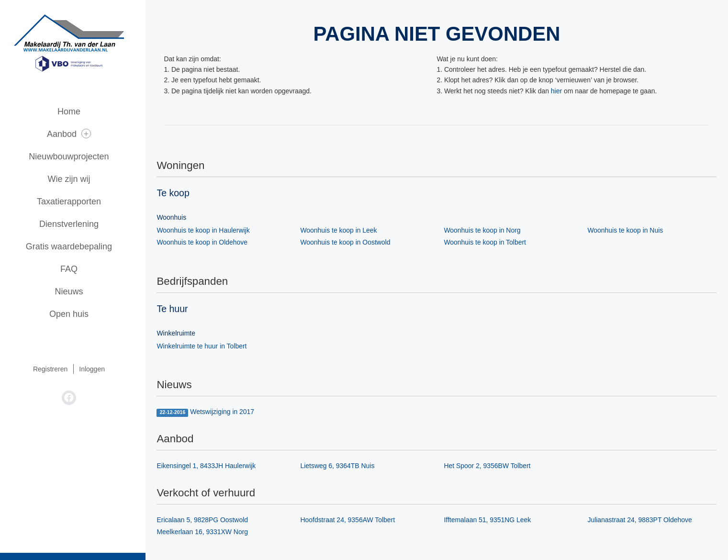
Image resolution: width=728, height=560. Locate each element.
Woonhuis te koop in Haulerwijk (207, 230)
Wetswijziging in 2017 (210, 413)
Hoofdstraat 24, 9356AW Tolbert (352, 520)
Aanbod (77, 134)
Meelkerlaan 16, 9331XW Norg (207, 532)
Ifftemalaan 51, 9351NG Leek (492, 520)
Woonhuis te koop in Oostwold (350, 242)
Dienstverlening (77, 224)
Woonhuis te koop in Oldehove (206, 242)
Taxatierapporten (77, 202)
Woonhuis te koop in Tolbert (489, 242)
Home (77, 112)
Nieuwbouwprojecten (76, 157)
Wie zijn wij (76, 179)
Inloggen (100, 369)
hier (561, 91)
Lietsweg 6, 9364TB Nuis (342, 466)
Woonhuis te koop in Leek (343, 230)
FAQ (77, 269)
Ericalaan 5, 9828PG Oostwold (207, 520)
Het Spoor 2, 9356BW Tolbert (492, 466)
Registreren (58, 369)
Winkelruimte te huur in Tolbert (206, 346)
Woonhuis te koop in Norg (487, 230)
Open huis (77, 314)
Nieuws (76, 291)
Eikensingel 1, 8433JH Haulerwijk (211, 466)
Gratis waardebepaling (77, 246)
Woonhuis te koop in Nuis (630, 230)
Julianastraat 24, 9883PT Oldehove (644, 520)
